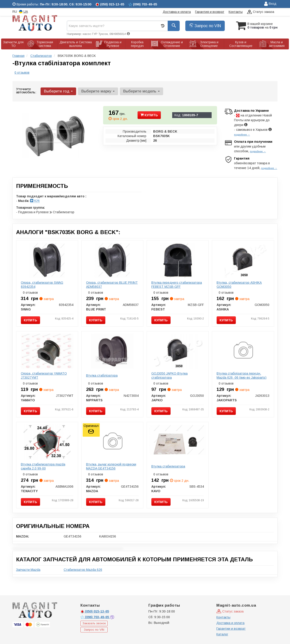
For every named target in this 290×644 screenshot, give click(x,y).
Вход (270, 4)
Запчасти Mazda (28, 570)
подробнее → (242, 135)
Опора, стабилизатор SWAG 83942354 (42, 285)
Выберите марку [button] (98, 91)
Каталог (222, 634)
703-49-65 (95, 617)
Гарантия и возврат (210, 12)
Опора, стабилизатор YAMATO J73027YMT (44, 375)
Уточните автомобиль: (26, 91)
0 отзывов (22, 73)
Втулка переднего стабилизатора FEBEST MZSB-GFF (177, 285)
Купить (149, 115)
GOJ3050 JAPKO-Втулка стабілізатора (169, 375)
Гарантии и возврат (231, 629)
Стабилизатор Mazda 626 (83, 570)
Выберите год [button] (58, 91)
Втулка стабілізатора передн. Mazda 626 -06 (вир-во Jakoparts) (242, 375)
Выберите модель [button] (141, 91)
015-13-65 (95, 611)
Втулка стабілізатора (102, 375)
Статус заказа (261, 12)
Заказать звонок (94, 623)
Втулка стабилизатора (168, 466)
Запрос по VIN (205, 26)
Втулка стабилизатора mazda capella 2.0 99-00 (43, 466)
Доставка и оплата (177, 12)
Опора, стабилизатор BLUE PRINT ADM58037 (112, 285)
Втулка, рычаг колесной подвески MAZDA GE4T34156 (111, 466)
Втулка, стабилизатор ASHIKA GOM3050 (239, 285)
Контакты (236, 12)
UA (23, 12)
